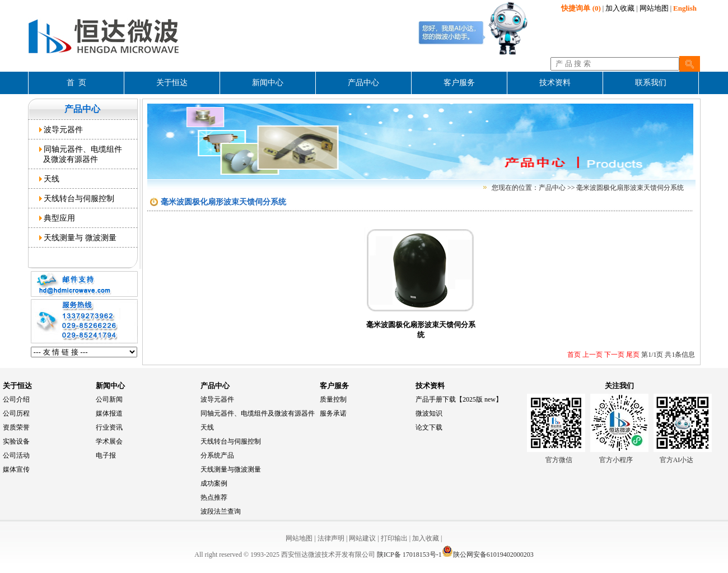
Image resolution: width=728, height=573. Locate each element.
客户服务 (334, 386)
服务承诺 (333, 413)
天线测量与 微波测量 (78, 237)
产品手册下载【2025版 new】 (459, 399)
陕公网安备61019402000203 (488, 555)
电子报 (106, 455)
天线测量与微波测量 (231, 469)
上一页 (592, 355)
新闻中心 (110, 386)
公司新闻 (109, 399)
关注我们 (619, 386)
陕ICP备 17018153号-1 (409, 555)
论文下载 (429, 427)
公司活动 (16, 455)
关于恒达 (17, 386)
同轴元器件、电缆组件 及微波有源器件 (81, 154)
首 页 (76, 83)
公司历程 (16, 413)
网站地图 (654, 8)
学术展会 (109, 441)
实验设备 (16, 441)
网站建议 (362, 538)
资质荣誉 (16, 427)
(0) (581, 8)
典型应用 (57, 218)
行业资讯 (109, 427)
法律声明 (331, 538)
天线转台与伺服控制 (77, 198)
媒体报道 (109, 413)
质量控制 (333, 399)
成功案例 (214, 483)
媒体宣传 (16, 469)
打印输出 (394, 538)
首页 (574, 355)
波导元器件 (61, 129)
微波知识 (429, 413)
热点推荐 (214, 497)
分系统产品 (217, 455)
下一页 (613, 355)
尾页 (632, 355)
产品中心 (215, 386)
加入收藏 (620, 8)
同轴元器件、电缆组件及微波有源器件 (258, 413)
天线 (50, 179)
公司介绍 (16, 399)
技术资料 (430, 386)
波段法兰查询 (221, 511)
